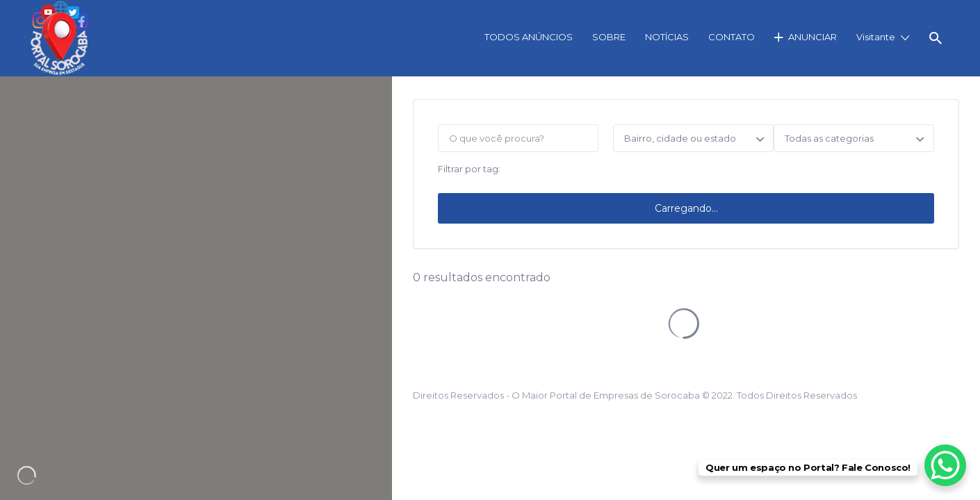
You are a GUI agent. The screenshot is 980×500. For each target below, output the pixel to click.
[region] (196, 288)
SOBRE (609, 37)
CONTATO (732, 37)
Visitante (876, 37)
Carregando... (686, 208)
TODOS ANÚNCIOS (529, 37)
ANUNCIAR (812, 37)
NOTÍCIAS (667, 37)
